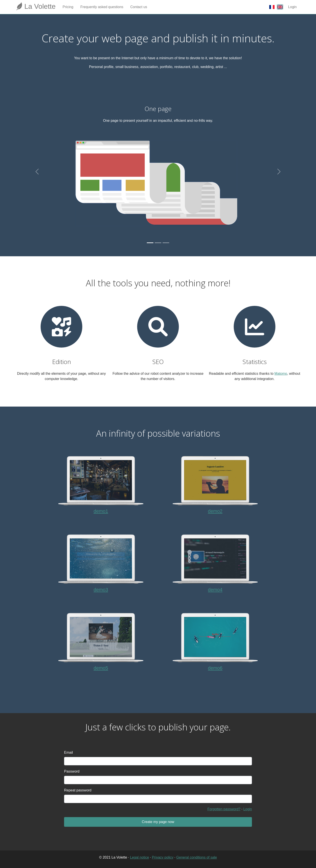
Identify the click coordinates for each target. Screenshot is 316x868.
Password (72, 771)
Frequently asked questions (102, 7)
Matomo (281, 374)
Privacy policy (163, 857)
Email (68, 752)
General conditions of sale (197, 857)
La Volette (36, 6)
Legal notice (139, 857)
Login (292, 7)
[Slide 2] (158, 243)
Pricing (68, 7)
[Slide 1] (150, 243)
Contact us (139, 7)
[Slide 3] (166, 243)
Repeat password (78, 790)
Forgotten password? (224, 809)
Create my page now (158, 822)
